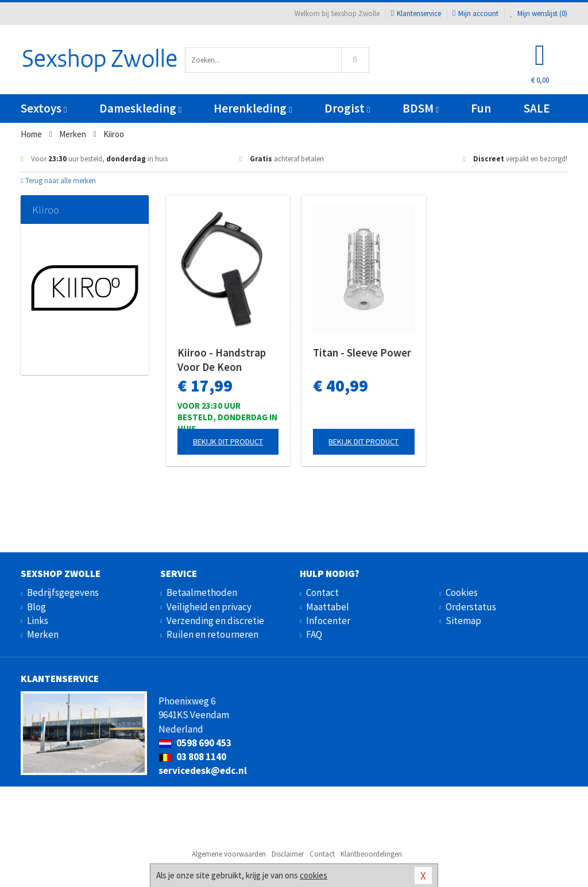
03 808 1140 (192, 757)
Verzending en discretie (215, 621)
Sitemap (463, 621)
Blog (36, 607)
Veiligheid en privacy (209, 607)
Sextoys (44, 108)
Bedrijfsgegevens (63, 592)
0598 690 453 (195, 743)
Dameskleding (140, 108)
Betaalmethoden (202, 592)
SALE (537, 108)
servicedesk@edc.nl (203, 770)
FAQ (314, 634)
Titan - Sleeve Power (362, 353)
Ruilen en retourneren (212, 634)
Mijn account (475, 13)
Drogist (347, 108)
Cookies (462, 592)
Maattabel (328, 607)
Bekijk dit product (228, 441)
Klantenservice (416, 13)
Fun (481, 108)
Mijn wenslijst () (539, 13)
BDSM (421, 108)
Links (38, 621)
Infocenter (328, 621)
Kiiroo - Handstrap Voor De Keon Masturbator (222, 360)
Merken (43, 634)
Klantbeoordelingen (371, 854)
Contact (322, 592)
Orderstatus (471, 607)
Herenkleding (253, 108)
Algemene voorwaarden (229, 854)
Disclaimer (288, 854)
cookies (314, 875)
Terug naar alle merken (58, 181)
